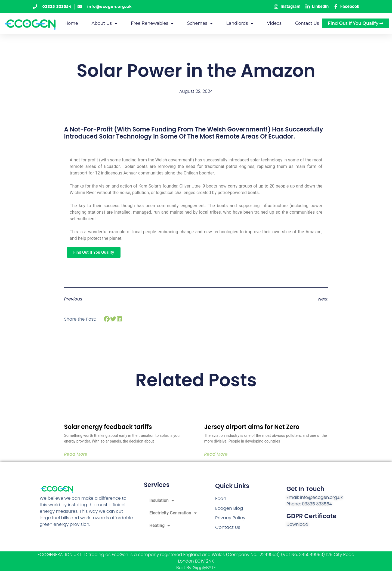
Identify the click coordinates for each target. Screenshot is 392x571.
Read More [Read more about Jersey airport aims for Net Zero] (216, 454)
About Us (104, 23)
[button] (107, 319)
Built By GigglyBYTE (196, 568)
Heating (160, 526)
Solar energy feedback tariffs (108, 427)
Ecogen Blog (229, 508)
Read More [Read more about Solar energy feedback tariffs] (76, 454)
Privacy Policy (230, 518)
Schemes (200, 23)
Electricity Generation (173, 513)
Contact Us (307, 23)
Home (71, 23)
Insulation (162, 501)
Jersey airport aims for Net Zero (252, 427)
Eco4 (220, 499)
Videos (274, 23)
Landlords (240, 23)
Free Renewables (152, 23)
